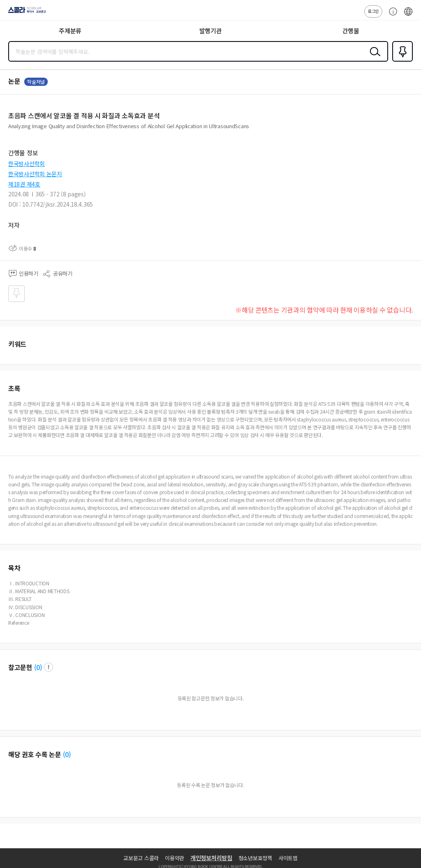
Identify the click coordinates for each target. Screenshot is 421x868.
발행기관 (211, 31)
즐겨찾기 (401, 61)
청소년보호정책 (255, 858)
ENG (408, 16)
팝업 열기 (49, 667)
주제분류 (70, 31)
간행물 (351, 31)
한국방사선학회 (27, 163)
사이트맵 (288, 858)
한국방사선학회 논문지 (35, 174)
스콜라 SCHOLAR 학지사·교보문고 (25, 13)
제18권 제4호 (24, 184)
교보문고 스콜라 (141, 858)
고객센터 (391, 16)
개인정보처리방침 (211, 858)
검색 (373, 58)
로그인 (373, 11)
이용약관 (175, 858)
